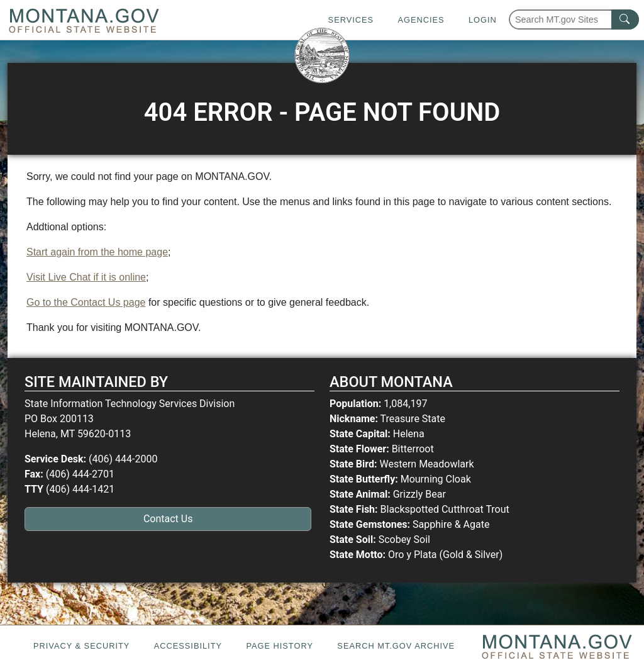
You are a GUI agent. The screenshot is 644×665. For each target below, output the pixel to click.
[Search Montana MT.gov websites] (574, 20)
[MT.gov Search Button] (625, 20)
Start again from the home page (97, 252)
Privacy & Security (81, 646)
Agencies (421, 20)
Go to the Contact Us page (86, 302)
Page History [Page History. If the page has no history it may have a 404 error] (280, 646)
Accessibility (188, 646)
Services (351, 20)
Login (483, 20)
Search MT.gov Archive (396, 646)
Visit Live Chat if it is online (86, 277)
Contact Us (168, 519)
